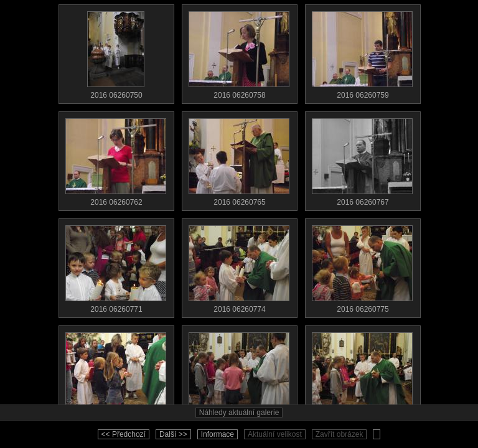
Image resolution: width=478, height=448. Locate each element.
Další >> (173, 434)
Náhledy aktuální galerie (239, 413)
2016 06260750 (116, 52)
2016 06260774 (239, 266)
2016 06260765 (239, 159)
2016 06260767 (362, 159)
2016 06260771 (116, 266)
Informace (218, 434)
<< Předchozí (124, 434)
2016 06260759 (362, 52)
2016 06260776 (116, 373)
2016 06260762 (116, 159)
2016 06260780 (362, 373)
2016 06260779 (239, 373)
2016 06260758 (239, 52)
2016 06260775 (362, 266)
